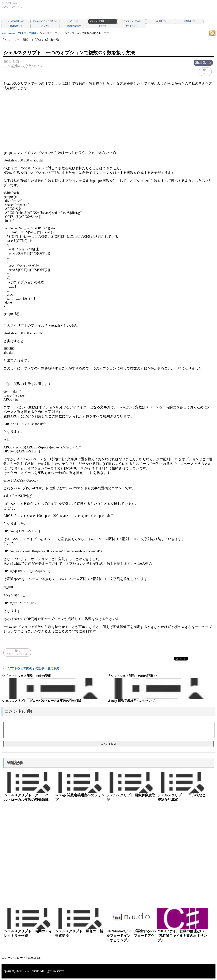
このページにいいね (17, 652)
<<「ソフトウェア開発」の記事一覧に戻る (31, 668)
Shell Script (203, 63)
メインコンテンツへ (12, 7)
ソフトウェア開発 (26, 33)
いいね (205, 72)
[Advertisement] (108, 120)
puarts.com (8, 33)
